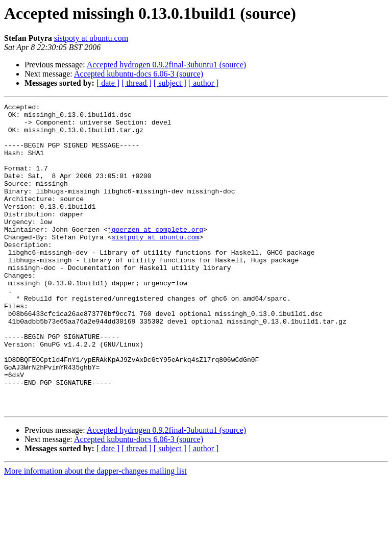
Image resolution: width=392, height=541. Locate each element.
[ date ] (108, 83)
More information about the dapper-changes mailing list (95, 532)
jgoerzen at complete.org (155, 255)
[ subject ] (170, 83)
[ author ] (204, 83)
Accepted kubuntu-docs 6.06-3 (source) (139, 74)
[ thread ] (137, 83)
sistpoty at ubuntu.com (91, 38)
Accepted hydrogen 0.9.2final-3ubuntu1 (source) (166, 65)
